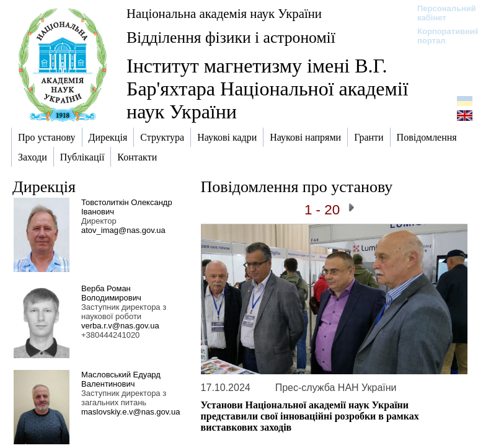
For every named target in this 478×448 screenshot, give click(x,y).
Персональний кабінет (440, 13)
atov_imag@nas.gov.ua (123, 230)
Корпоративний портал (440, 36)
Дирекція (44, 187)
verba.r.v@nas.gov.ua (120, 326)
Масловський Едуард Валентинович (121, 379)
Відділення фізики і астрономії (231, 37)
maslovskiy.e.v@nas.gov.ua (131, 412)
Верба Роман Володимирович (111, 293)
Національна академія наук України (224, 13)
